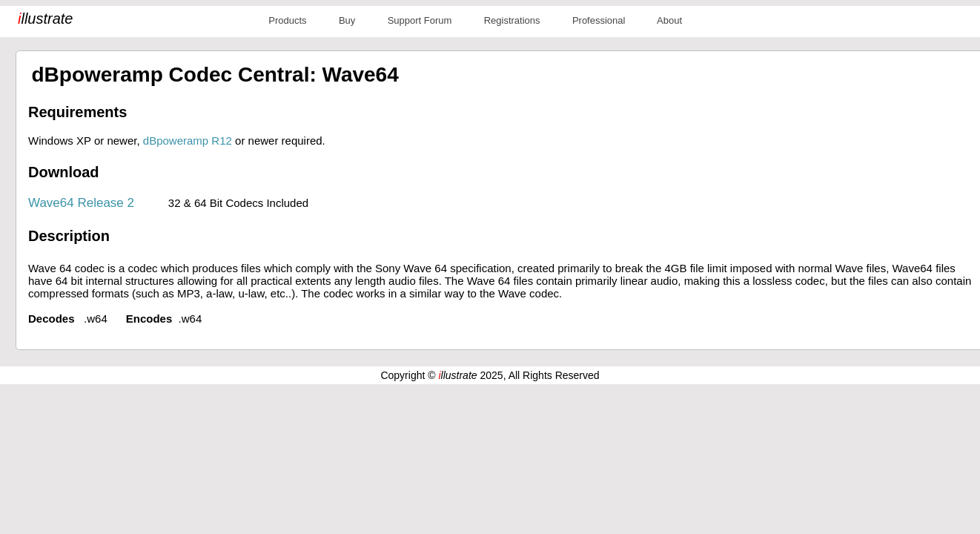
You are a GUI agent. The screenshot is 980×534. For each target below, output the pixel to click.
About (669, 20)
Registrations (512, 20)
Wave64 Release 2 (81, 203)
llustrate (45, 19)
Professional (599, 20)
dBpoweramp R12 (188, 141)
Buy (347, 20)
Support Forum (420, 20)
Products (287, 20)
